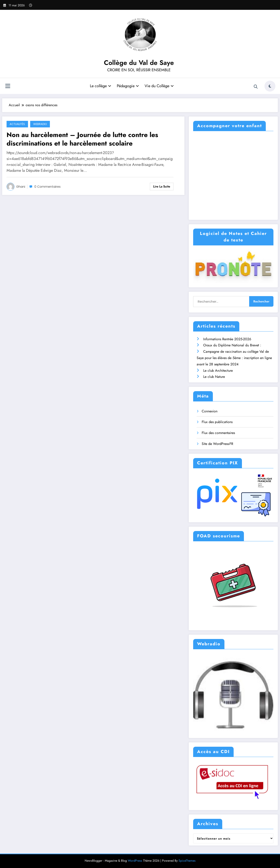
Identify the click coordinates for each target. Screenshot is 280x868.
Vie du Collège (159, 86)
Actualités (17, 124)
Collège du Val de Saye (139, 63)
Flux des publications (217, 422)
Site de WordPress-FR (217, 444)
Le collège (101, 86)
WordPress (135, 861)
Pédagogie (128, 86)
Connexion (210, 411)
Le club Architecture (218, 371)
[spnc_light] (270, 86)
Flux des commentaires (218, 433)
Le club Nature (214, 377)
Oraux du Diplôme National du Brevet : (232, 345)
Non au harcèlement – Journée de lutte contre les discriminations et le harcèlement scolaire (82, 139)
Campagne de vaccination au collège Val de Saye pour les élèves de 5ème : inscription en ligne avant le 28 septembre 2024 (234, 358)
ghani (21, 187)
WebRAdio (40, 124)
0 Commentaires (47, 187)
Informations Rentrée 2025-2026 (227, 339)
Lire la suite (162, 186)
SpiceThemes (187, 861)
